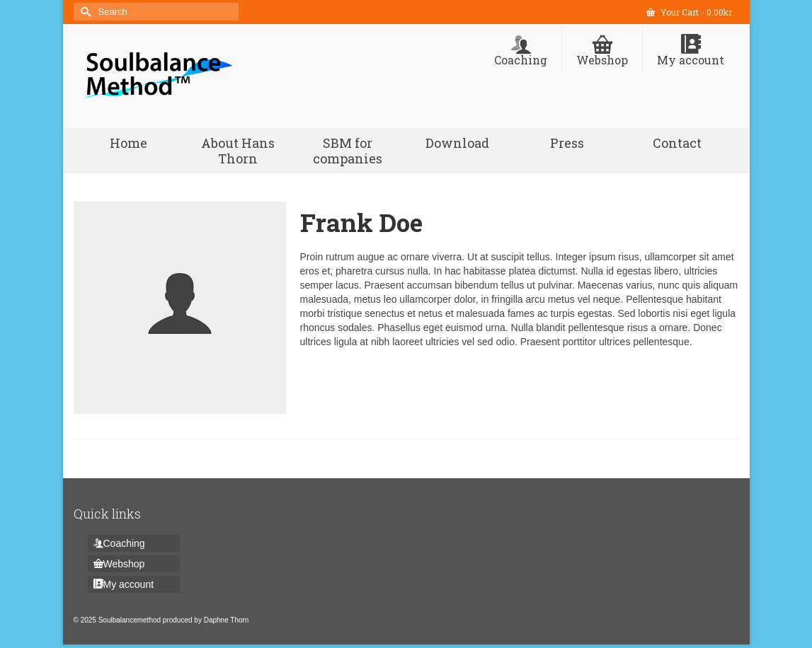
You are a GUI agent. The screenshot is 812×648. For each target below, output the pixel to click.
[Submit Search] (84, 12)
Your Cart (689, 12)
